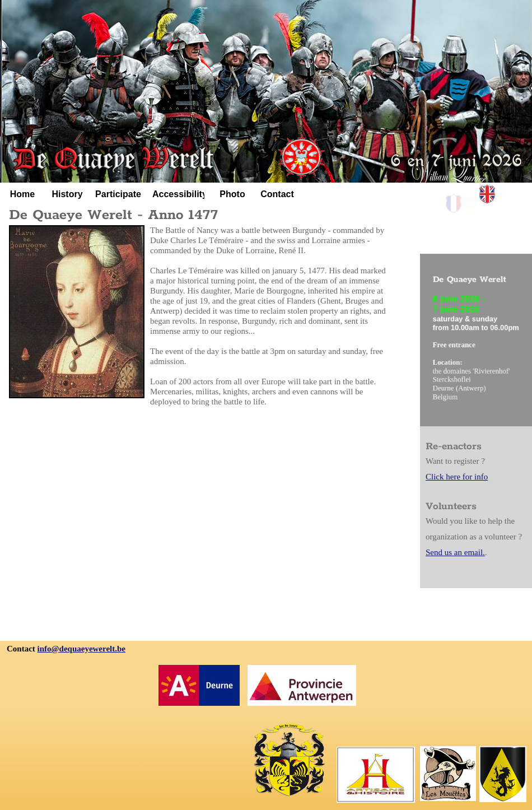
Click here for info (457, 477)
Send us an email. (455, 552)
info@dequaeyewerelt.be (81, 649)
